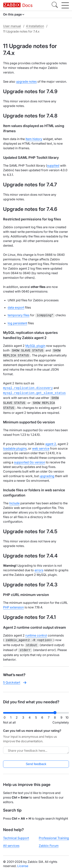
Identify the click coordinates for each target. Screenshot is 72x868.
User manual (12, 26)
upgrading (47, 473)
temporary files (19, 315)
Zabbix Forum (49, 841)
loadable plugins (15, 445)
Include (14, 500)
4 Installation (35, 26)
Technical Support (16, 834)
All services (11, 841)
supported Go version (30, 459)
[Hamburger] (65, 5)
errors (39, 567)
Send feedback (36, 760)
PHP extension (13, 604)
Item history (34, 139)
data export (16, 307)
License (23, 862)
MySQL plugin (35, 345)
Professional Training (54, 834)
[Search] (55, 5)
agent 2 (51, 441)
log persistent (17, 323)
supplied (53, 165)
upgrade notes (26, 82)
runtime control (36, 632)
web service (41, 445)
